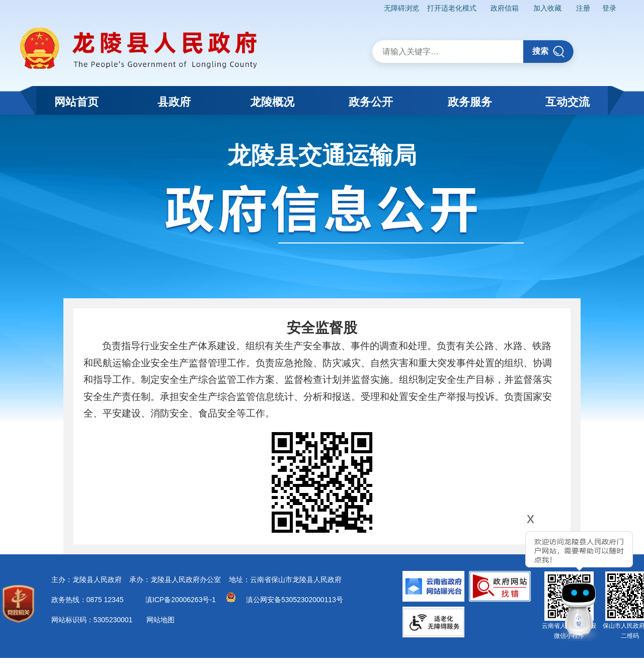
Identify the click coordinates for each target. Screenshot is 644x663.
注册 (583, 8)
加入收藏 (547, 8)
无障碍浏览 (401, 8)
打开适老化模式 (452, 8)
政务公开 (371, 102)
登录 (609, 8)
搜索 (549, 52)
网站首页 (76, 102)
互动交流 (568, 102)
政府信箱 (505, 8)
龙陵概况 (272, 102)
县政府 (174, 102)
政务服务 (470, 102)
